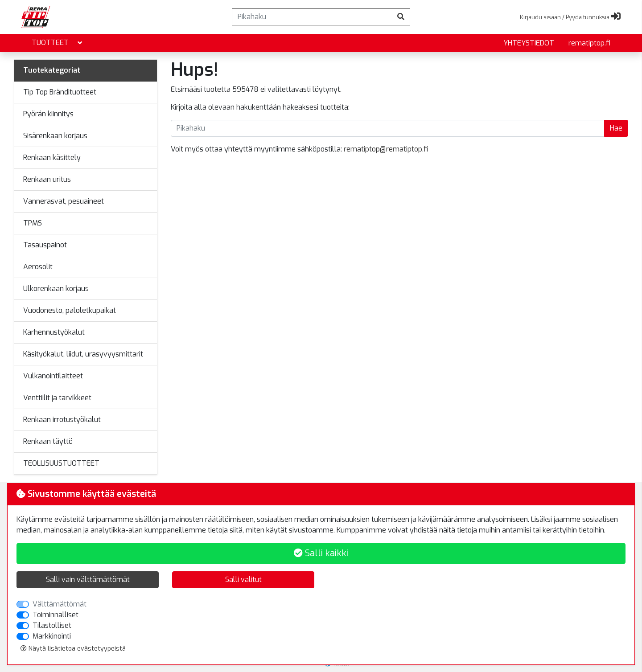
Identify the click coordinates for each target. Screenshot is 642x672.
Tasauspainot (45, 245)
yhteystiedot (529, 43)
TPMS (33, 223)
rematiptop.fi (589, 43)
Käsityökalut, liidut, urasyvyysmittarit (83, 354)
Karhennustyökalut (54, 332)
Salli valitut (243, 580)
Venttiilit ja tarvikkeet (57, 398)
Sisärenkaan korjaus (55, 136)
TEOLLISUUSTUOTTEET (61, 463)
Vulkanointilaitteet (53, 376)
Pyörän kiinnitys (48, 114)
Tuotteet (58, 43)
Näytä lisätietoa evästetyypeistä (73, 649)
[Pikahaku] (312, 17)
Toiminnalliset (56, 615)
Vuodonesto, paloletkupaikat (70, 310)
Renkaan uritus (47, 179)
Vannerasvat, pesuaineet (64, 201)
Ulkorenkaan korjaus (56, 289)
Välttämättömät (60, 604)
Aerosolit (38, 267)
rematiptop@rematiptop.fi (386, 149)
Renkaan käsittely (52, 158)
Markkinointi (52, 636)
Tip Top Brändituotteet (60, 92)
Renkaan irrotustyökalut (62, 420)
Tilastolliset (52, 625)
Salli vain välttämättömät (88, 580)
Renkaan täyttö (48, 441)
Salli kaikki (321, 553)
